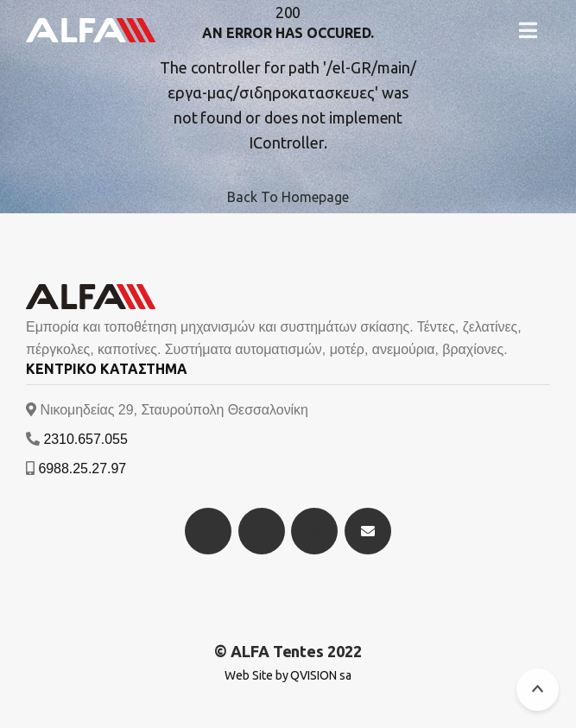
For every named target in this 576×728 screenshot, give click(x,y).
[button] (528, 30)
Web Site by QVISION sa (288, 675)
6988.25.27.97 (82, 468)
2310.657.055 (85, 439)
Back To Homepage (288, 197)
